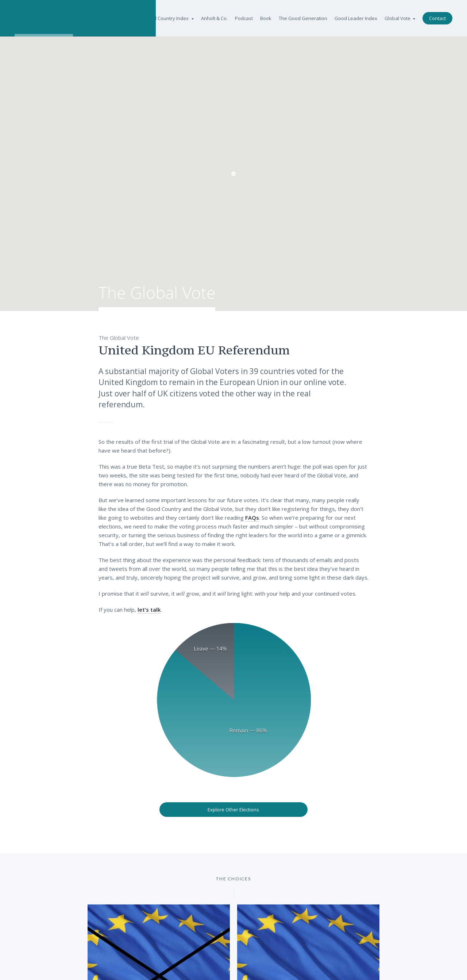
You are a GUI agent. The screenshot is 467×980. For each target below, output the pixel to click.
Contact (437, 18)
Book (266, 18)
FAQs (252, 518)
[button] (233, 174)
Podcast (244, 18)
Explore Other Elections (234, 810)
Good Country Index (169, 18)
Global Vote (400, 18)
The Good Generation (303, 18)
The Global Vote (157, 299)
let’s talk (149, 610)
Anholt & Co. (214, 18)
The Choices (233, 879)
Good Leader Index (356, 18)
